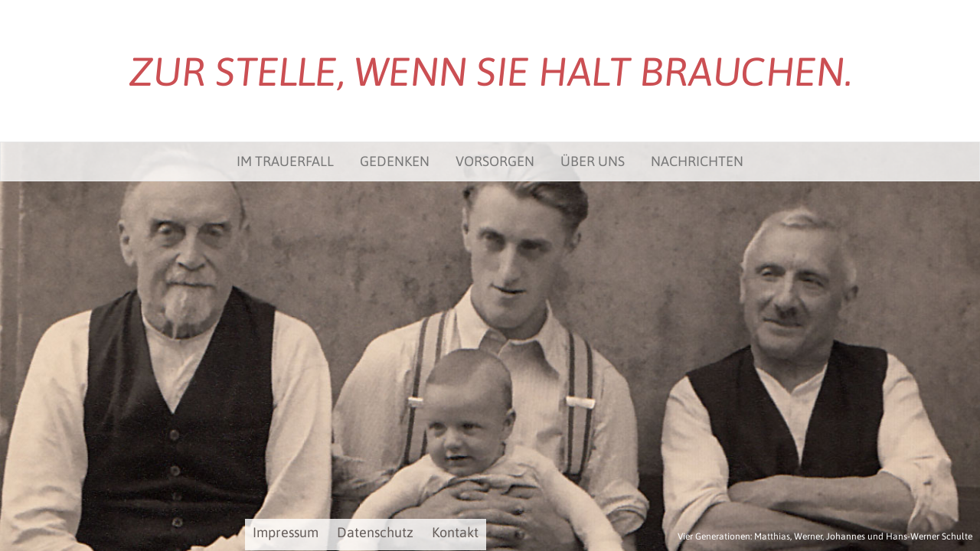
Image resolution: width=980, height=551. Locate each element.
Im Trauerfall (285, 161)
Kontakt (455, 532)
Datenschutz (375, 532)
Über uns (593, 161)
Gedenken (395, 161)
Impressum (286, 532)
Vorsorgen (495, 161)
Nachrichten (697, 161)
